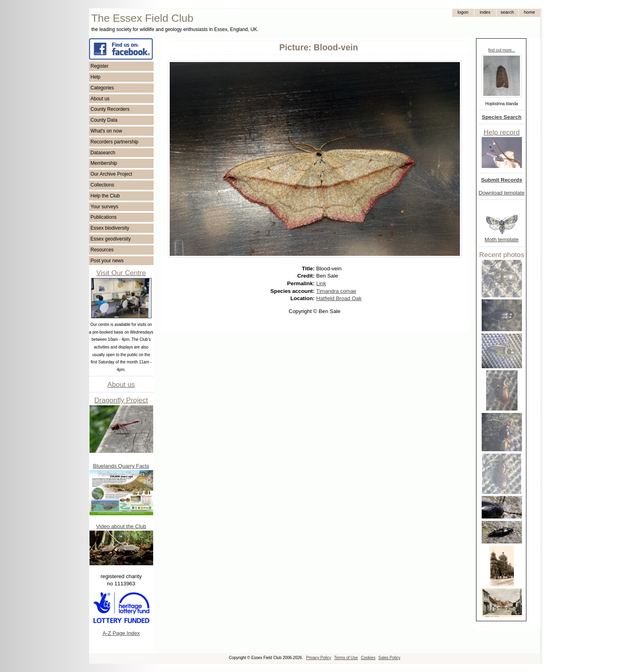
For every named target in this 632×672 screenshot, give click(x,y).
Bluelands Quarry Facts (121, 466)
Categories (102, 88)
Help (96, 77)
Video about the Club (121, 526)
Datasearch (103, 153)
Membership (104, 163)
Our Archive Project (111, 174)
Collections (103, 185)
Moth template (501, 240)
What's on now (106, 131)
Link (321, 283)
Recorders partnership (115, 142)
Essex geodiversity (111, 239)
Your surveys (105, 207)
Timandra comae (337, 291)
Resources (102, 250)
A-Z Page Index (121, 633)
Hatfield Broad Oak (339, 298)
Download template (502, 193)
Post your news (107, 261)
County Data (104, 120)
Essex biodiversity (110, 228)
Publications (104, 217)
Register (100, 66)
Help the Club (105, 196)
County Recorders (110, 109)
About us (100, 99)
